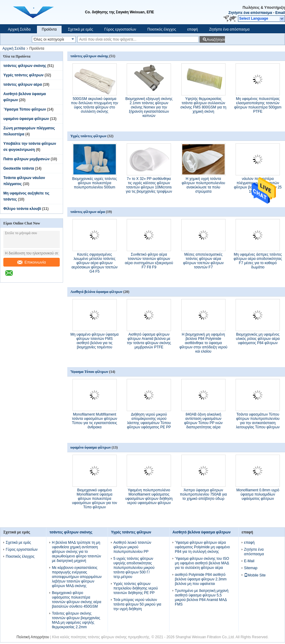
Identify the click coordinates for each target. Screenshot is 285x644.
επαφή (193, 29)
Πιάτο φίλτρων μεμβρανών (27, 159)
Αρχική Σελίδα (19, 29)
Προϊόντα (49, 29)
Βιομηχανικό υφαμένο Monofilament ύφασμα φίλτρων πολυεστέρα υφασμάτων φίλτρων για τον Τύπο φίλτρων (94, 499)
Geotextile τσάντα (19, 168)
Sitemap (251, 568)
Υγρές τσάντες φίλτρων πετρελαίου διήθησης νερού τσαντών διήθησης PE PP (136, 588)
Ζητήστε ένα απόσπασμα (250, 13)
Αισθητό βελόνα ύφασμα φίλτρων (96, 292)
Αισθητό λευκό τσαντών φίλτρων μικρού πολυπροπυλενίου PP (132, 547)
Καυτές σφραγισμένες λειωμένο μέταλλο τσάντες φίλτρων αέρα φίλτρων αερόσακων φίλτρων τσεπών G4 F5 (95, 263)
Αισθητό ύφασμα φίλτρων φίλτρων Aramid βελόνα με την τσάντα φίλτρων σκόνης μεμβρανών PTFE (149, 341)
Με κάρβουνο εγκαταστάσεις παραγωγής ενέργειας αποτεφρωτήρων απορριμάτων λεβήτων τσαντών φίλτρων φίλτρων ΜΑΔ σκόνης (77, 577)
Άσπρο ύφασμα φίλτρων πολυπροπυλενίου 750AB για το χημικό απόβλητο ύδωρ (203, 494)
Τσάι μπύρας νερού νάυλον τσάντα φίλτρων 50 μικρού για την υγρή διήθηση (137, 604)
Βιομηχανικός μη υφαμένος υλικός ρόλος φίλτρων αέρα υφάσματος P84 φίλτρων (258, 339)
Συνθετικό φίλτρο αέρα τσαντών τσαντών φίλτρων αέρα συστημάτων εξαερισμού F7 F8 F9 (149, 261)
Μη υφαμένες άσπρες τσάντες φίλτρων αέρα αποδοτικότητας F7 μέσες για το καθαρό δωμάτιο (258, 261)
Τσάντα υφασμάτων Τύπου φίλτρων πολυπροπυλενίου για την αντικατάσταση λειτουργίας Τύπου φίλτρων (258, 421)
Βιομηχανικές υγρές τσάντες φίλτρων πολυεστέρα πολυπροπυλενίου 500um (95, 183)
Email (280, 13)
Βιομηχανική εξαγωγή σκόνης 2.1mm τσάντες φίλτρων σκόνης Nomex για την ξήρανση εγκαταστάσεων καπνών (149, 107)
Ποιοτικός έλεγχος (162, 29)
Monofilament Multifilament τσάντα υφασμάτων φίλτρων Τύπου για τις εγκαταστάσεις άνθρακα (94, 421)
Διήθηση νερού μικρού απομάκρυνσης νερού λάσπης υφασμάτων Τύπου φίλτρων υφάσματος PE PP (149, 421)
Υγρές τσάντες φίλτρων (23, 75)
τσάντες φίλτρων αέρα (23, 85)
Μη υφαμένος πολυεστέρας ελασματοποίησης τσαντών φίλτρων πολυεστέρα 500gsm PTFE (258, 105)
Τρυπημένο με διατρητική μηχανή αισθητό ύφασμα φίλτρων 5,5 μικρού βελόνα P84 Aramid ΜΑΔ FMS (202, 598)
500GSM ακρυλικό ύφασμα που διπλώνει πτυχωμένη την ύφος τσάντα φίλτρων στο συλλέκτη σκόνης (94, 105)
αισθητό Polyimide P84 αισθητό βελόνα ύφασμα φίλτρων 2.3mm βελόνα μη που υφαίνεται (201, 579)
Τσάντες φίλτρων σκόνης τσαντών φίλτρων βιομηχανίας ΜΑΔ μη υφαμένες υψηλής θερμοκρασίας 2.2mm (76, 620)
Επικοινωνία (32, 262)
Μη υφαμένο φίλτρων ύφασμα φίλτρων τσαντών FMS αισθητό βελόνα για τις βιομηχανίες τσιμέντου (94, 341)
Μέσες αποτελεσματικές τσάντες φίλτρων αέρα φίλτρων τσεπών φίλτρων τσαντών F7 (203, 261)
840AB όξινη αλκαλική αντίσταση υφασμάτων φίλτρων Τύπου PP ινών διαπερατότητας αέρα (203, 421)
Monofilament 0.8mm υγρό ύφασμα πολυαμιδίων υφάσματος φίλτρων (258, 494)
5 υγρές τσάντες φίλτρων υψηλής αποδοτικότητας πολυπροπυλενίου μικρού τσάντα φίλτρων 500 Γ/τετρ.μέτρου (134, 568)
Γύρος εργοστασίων (120, 29)
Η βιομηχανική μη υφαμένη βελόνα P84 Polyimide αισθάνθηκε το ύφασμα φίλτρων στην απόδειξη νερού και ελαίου (203, 343)
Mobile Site (255, 575)
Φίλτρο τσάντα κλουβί (22, 209)
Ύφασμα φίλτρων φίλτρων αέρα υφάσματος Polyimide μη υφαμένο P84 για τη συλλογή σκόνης (202, 547)
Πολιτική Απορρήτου (33, 637)
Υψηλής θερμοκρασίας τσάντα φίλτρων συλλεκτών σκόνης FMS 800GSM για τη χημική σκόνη (203, 105)
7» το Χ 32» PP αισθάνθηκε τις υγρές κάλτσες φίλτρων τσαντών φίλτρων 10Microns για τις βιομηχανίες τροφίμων (149, 185)
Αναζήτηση (216, 40)
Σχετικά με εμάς (80, 29)
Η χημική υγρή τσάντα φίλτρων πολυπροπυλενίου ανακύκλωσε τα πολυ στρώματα (203, 185)
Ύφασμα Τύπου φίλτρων (25, 109)
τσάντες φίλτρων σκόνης (25, 66)
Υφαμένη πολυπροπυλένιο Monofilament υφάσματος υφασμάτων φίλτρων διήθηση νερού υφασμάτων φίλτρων (149, 496)
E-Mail (249, 561)
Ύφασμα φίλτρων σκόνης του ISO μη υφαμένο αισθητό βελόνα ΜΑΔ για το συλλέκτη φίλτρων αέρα (202, 563)
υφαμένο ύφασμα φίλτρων (26, 119)
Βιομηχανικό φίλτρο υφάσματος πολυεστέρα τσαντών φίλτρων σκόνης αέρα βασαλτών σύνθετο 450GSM (77, 600)
